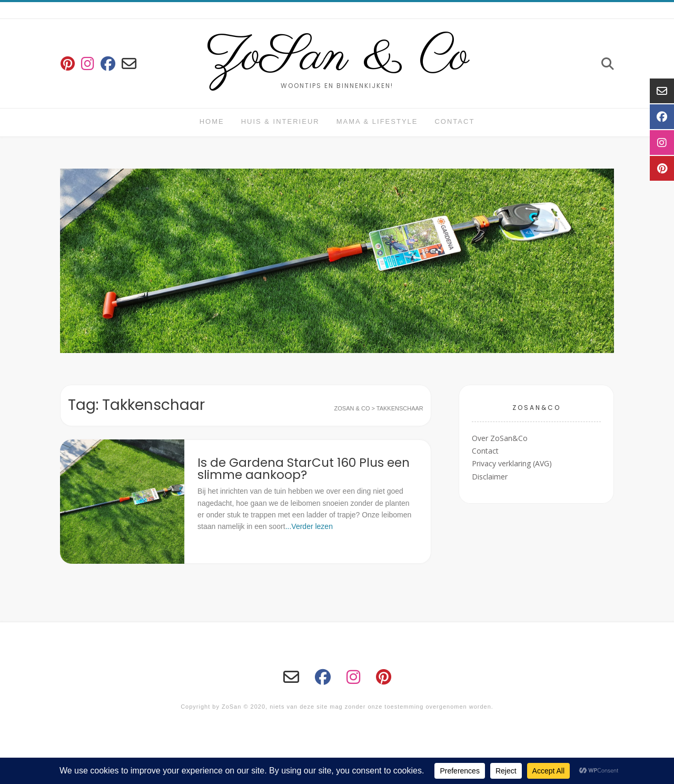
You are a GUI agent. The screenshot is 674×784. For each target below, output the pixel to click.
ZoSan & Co (337, 57)
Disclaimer (490, 477)
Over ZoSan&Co (500, 438)
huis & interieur (280, 121)
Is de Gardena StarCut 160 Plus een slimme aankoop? (304, 469)
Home (212, 121)
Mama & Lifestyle (377, 121)
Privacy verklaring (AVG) (512, 463)
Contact (454, 121)
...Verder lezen (309, 526)
